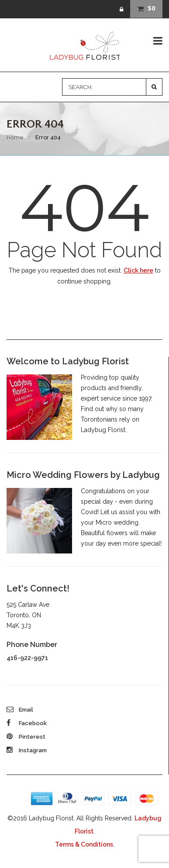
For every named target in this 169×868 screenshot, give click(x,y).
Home (15, 137)
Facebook (27, 723)
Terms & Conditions (84, 844)
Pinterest (26, 737)
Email (20, 710)
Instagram (27, 750)
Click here (138, 270)
